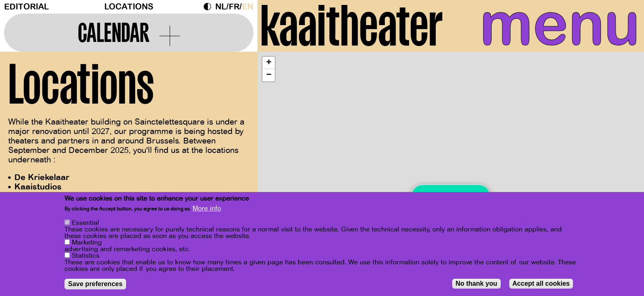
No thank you (476, 283)
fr (234, 7)
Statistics (86, 256)
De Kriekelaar (42, 177)
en (248, 7)
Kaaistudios (38, 187)
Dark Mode (209, 7)
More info (207, 208)
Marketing (87, 243)
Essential (85, 223)
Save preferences (95, 284)
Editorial (26, 7)
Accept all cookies (541, 283)
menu (560, 25)
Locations (129, 7)
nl (221, 7)
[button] (269, 63)
